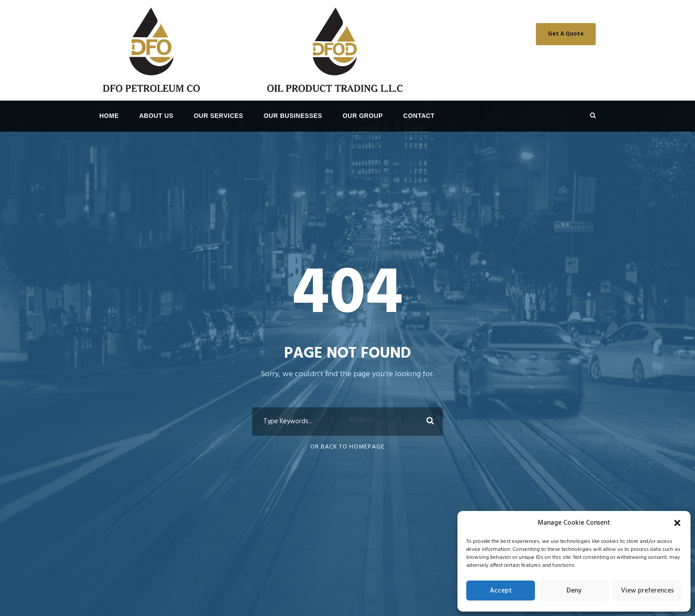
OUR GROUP (363, 116)
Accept (501, 591)
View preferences (647, 591)
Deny (574, 591)
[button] (677, 523)
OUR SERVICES (219, 116)
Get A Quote (566, 34)
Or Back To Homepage (347, 447)
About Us (156, 116)
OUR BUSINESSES (293, 116)
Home (109, 116)
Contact (419, 116)
